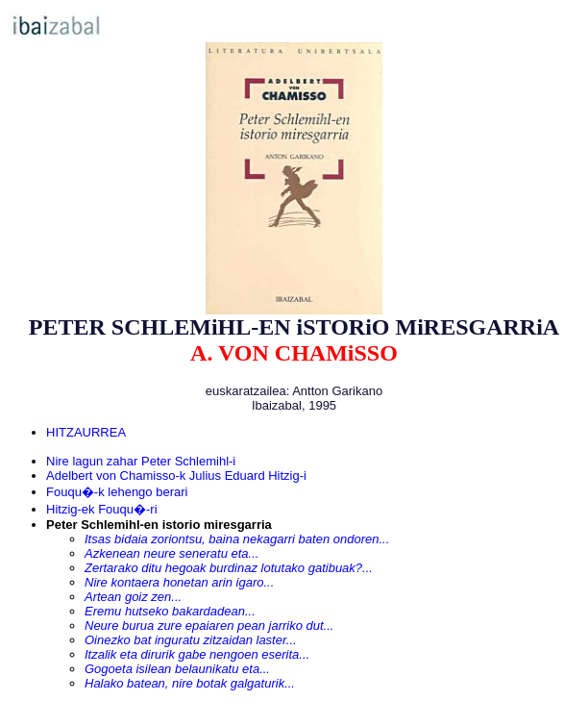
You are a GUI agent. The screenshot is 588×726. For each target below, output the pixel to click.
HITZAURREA (86, 432)
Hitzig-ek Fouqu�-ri (102, 509)
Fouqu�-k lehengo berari (117, 492)
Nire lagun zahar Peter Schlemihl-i (141, 461)
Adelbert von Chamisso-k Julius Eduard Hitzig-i (176, 476)
